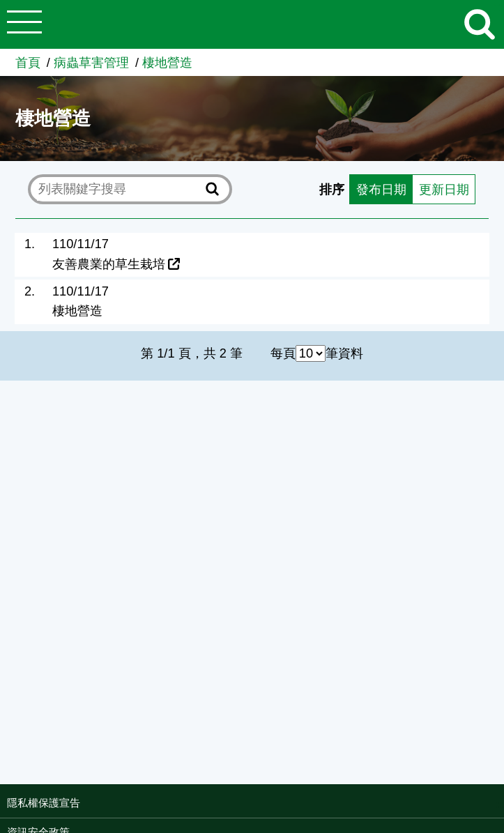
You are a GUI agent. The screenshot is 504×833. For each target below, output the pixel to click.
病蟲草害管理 (91, 63)
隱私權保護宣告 (44, 803)
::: (499, 804)
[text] (119, 190)
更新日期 (444, 190)
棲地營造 (167, 63)
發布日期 (381, 190)
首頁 (28, 63)
